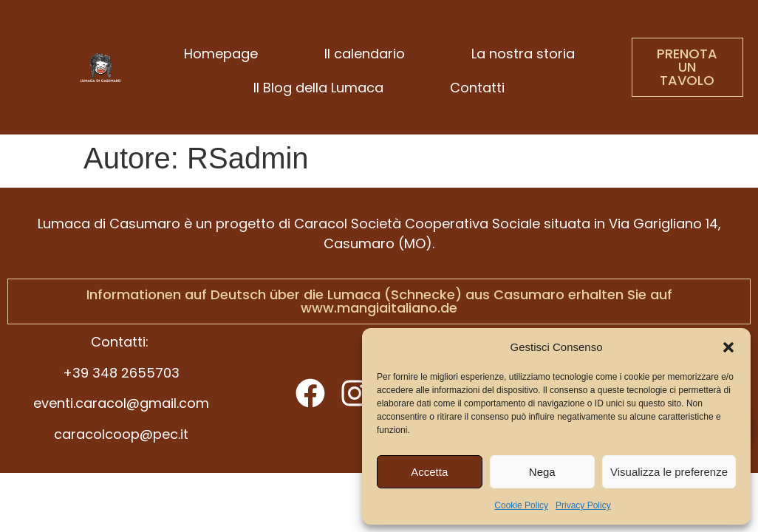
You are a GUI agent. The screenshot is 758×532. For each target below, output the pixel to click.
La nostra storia (523, 54)
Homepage (221, 54)
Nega (542, 472)
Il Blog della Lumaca (318, 88)
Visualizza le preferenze (669, 472)
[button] (728, 347)
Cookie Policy (521, 505)
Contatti (477, 88)
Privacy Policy (583, 505)
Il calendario (365, 54)
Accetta (429, 472)
